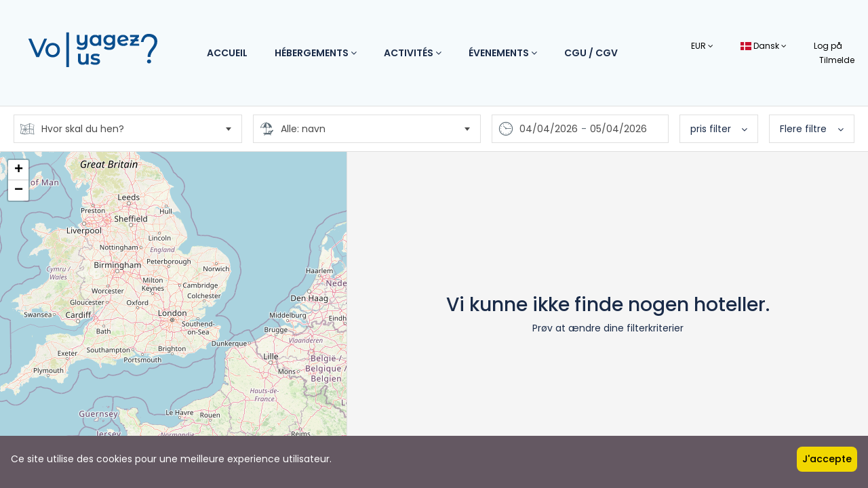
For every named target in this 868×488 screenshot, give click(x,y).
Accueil (227, 53)
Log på (828, 46)
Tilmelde (837, 60)
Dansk (764, 46)
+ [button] (19, 170)
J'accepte (827, 459)
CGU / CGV (591, 53)
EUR (702, 46)
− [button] (19, 190)
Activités (413, 53)
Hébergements (316, 53)
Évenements (503, 53)
